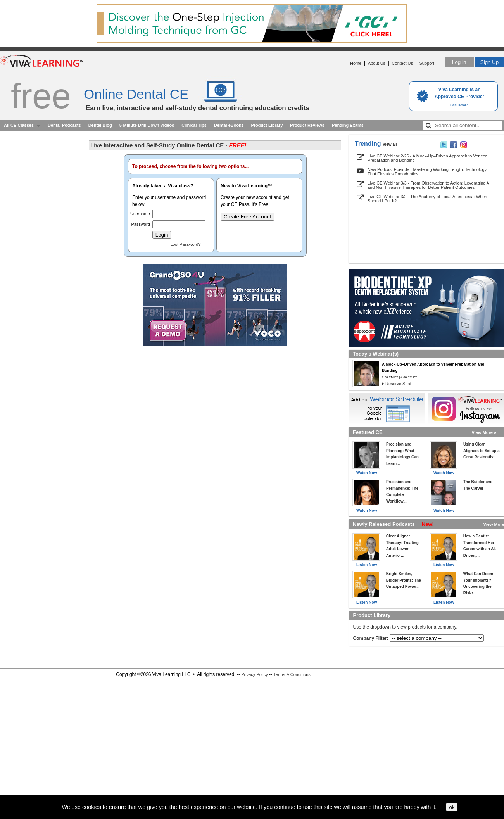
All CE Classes (19, 125)
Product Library (267, 125)
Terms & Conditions (292, 674)
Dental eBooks (229, 125)
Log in (459, 62)
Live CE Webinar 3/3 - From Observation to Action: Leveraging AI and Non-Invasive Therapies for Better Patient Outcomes (429, 185)
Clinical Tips (194, 125)
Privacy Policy (254, 674)
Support (427, 63)
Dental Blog (100, 125)
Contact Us (402, 63)
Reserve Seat (398, 384)
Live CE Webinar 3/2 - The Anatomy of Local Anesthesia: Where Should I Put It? (428, 199)
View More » (484, 432)
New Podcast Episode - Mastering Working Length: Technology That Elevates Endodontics (427, 172)
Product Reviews (307, 125)
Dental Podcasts (64, 125)
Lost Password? (185, 244)
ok (452, 807)
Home (356, 63)
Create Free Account (247, 217)
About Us (377, 63)
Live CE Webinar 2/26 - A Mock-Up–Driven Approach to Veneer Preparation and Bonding (427, 158)
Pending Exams (348, 125)
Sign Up (489, 62)
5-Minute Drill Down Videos (147, 125)
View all (390, 144)
